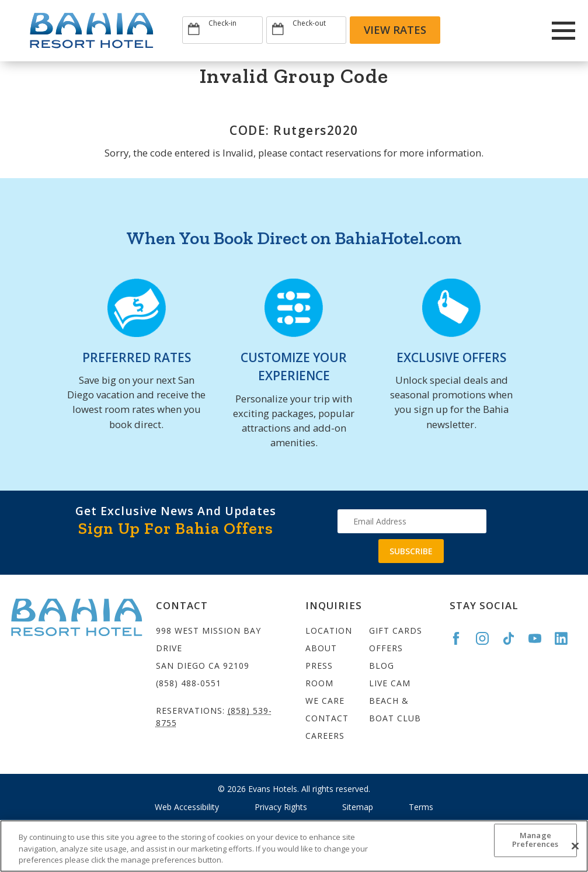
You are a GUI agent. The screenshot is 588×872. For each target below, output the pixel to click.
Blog (382, 666)
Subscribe (411, 551)
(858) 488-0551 (189, 683)
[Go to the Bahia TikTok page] (514, 638)
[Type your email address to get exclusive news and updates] (412, 521)
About (321, 648)
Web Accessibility (187, 807)
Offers (386, 648)
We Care (325, 701)
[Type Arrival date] (222, 30)
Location (329, 630)
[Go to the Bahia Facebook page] (461, 638)
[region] (294, 846)
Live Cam (390, 683)
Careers (325, 736)
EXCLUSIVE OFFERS (451, 357)
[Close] (575, 846)
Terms (421, 807)
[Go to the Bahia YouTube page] (540, 638)
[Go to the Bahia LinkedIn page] (566, 638)
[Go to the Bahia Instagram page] (488, 638)
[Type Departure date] (307, 30)
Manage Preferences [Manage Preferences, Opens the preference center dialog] (535, 840)
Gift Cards (396, 630)
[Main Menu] (564, 31)
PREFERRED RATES (137, 357)
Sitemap (358, 807)
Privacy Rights (281, 807)
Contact (327, 718)
